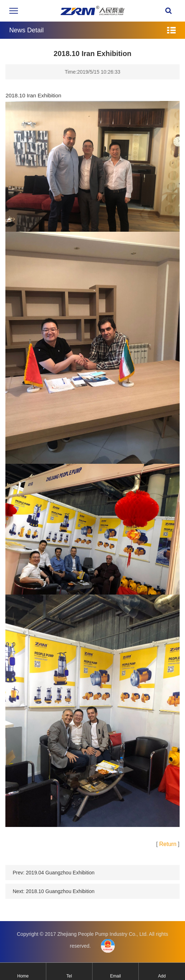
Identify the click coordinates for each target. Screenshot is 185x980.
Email (115, 976)
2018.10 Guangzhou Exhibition (60, 896)
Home (23, 976)
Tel (69, 976)
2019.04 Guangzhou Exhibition (60, 878)
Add (162, 976)
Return (168, 849)
